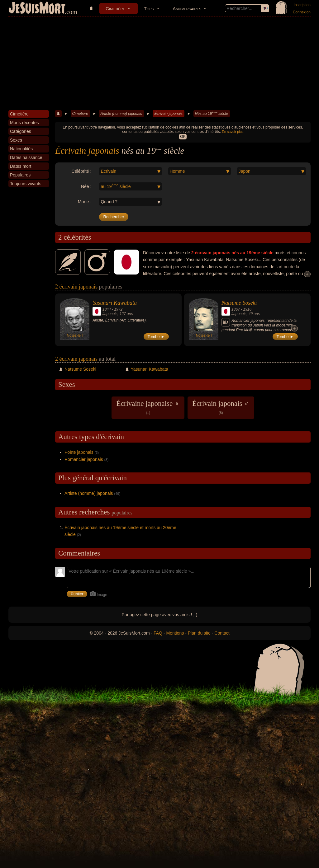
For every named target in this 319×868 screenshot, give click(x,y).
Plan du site (199, 633)
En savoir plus (233, 132)
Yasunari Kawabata (115, 303)
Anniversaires (187, 9)
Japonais (110, 314)
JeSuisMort (37, 9)
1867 (236, 309)
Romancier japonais (84, 459)
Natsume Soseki (239, 303)
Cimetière (115, 9)
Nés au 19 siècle (212, 113)
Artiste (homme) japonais (121, 114)
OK (183, 137)
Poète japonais (79, 452)
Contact (222, 633)
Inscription (302, 5)
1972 (118, 309)
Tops (149, 9)
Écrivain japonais (168, 114)
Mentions (175, 633)
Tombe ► (156, 337)
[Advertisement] (159, 63)
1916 (247, 309)
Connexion (302, 12)
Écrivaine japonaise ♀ (148, 407)
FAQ (158, 633)
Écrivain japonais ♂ (221, 407)
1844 (107, 309)
